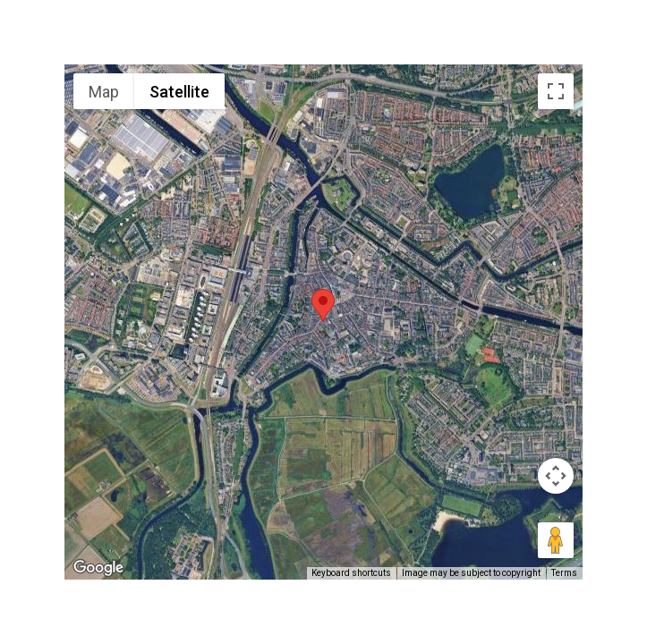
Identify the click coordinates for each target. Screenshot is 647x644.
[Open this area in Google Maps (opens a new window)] (98, 568)
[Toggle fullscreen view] (556, 91)
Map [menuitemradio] (104, 92)
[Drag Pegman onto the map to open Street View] (556, 540)
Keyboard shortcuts (351, 573)
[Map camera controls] (556, 476)
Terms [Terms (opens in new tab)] (564, 573)
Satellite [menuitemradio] (179, 92)
